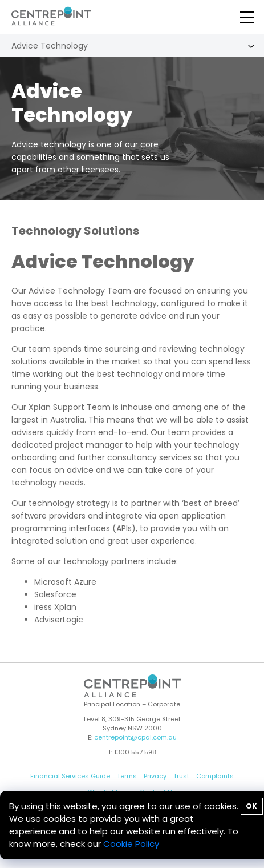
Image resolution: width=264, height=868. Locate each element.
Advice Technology (50, 46)
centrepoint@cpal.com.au (135, 737)
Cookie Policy (131, 844)
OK (251, 806)
